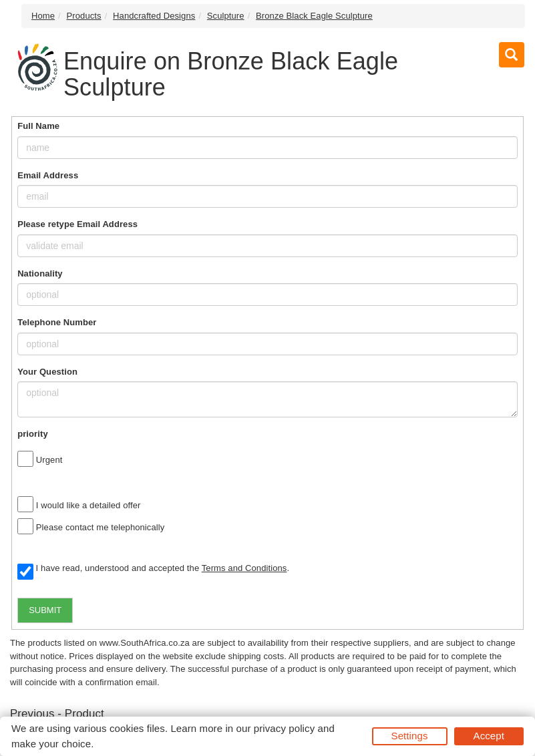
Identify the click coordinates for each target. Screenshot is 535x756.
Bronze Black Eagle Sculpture (314, 16)
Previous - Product (57, 714)
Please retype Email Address (77, 224)
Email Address (48, 175)
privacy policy (284, 728)
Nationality (40, 273)
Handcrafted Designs (154, 16)
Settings (410, 736)
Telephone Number (57, 322)
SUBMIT (45, 610)
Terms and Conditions (244, 568)
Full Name (38, 126)
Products (84, 16)
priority (33, 434)
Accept (489, 736)
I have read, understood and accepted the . (153, 569)
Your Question (47, 372)
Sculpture (226, 16)
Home (43, 16)
